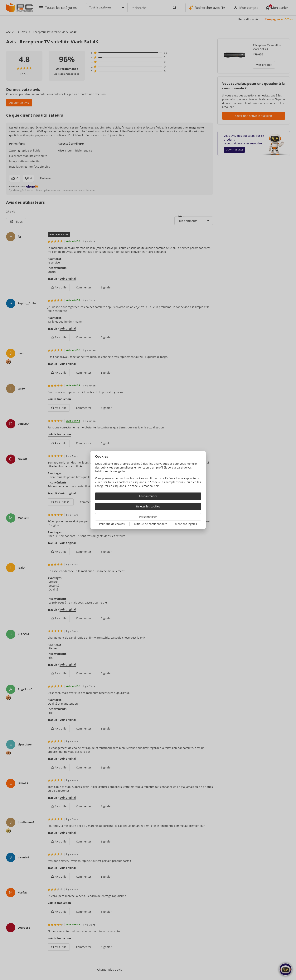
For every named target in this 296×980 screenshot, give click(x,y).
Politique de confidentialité (150, 524)
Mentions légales (186, 524)
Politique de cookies (112, 524)
